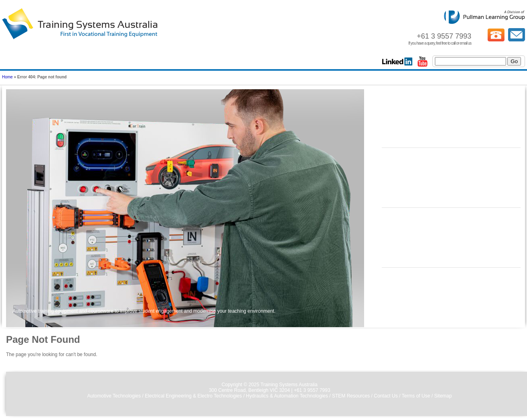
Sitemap (443, 396)
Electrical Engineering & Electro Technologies (193, 396)
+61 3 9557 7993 (312, 390)
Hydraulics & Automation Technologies (287, 396)
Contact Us (386, 396)
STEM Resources (351, 396)
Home (7, 77)
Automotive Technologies (114, 396)
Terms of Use (416, 396)
